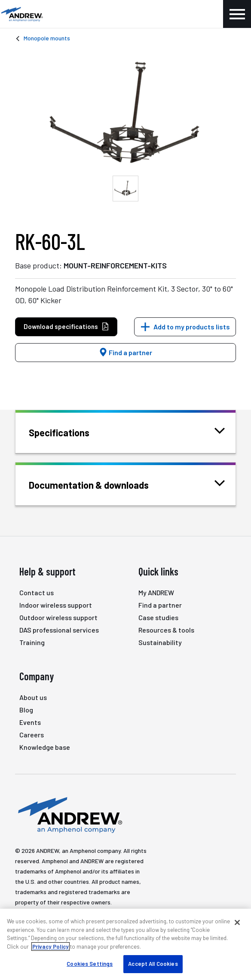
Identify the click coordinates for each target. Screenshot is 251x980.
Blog (26, 710)
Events (30, 722)
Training (32, 642)
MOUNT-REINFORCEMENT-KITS (115, 265)
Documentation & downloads (99, 484)
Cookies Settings (90, 964)
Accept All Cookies (153, 964)
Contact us (37, 592)
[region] (125, 944)
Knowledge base (45, 747)
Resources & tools (166, 630)
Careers (32, 735)
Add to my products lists (192, 327)
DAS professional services (59, 630)
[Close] (237, 922)
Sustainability (160, 642)
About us (33, 697)
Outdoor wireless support (58, 617)
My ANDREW (156, 592)
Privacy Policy (51, 947)
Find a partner (125, 352)
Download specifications (66, 327)
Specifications (70, 432)
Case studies (158, 617)
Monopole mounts (47, 38)
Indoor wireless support (56, 605)
